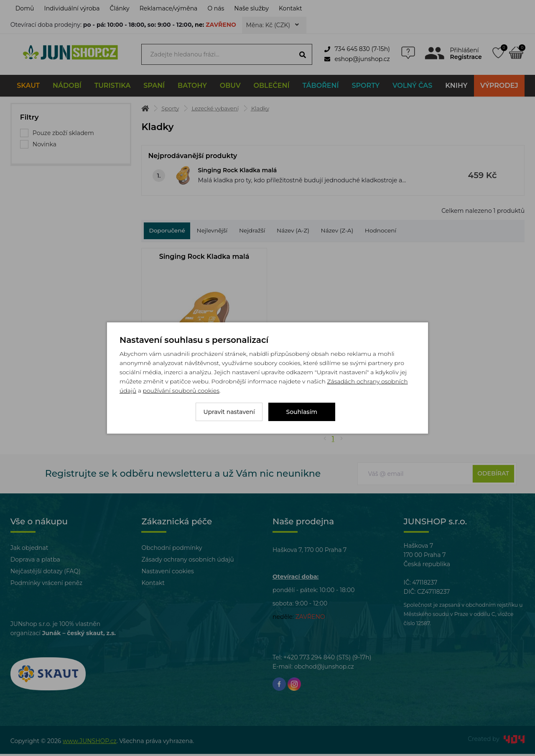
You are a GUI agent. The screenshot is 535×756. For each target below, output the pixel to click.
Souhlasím (302, 412)
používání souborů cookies (181, 391)
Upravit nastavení (229, 412)
